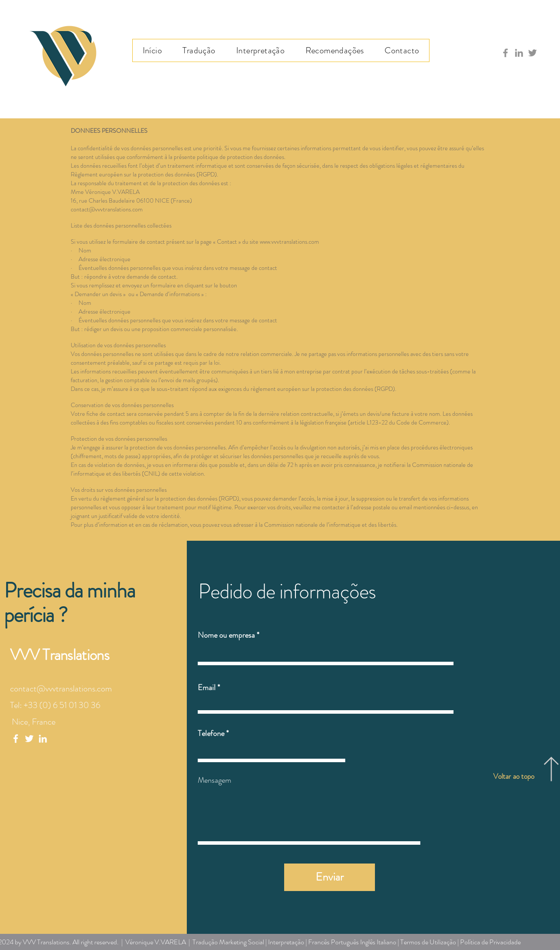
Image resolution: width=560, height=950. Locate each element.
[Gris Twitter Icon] (533, 53)
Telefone (211, 733)
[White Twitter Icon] (29, 739)
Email (207, 687)
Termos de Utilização (428, 942)
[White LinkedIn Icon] (43, 739)
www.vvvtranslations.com (289, 242)
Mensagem (215, 780)
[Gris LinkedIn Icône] (519, 53)
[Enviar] (330, 877)
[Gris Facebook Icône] (505, 53)
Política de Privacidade (490, 942)
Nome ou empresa (226, 635)
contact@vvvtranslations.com (107, 209)
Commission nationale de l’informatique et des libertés (330, 525)
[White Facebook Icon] (16, 739)
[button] (199, 50)
